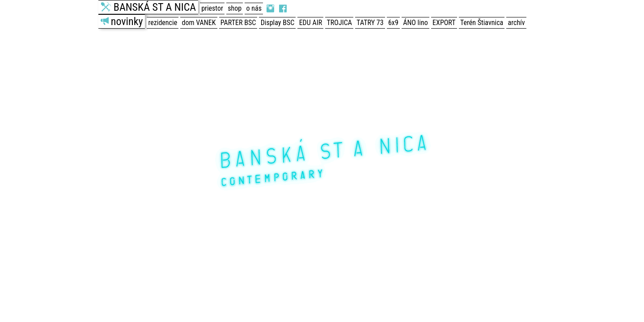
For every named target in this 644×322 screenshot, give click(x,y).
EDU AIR (311, 23)
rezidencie (163, 23)
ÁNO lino (415, 23)
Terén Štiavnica (482, 23)
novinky (127, 21)
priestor (212, 8)
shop (235, 8)
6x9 (393, 23)
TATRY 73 (370, 23)
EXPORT (444, 23)
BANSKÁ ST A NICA (155, 7)
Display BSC (278, 23)
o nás (254, 8)
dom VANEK (199, 23)
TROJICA (339, 23)
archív (517, 23)
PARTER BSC (238, 23)
